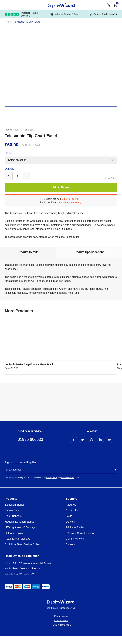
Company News (75, 547)
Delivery (70, 530)
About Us (71, 513)
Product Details (28, 259)
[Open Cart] (115, 5)
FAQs (69, 524)
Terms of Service (68, 486)
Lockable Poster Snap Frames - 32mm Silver (61, 371)
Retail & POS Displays (17, 547)
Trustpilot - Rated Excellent (21, 21)
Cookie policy (61, 629)
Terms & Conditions (61, 633)
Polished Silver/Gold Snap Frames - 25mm (96, 371)
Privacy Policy (52, 486)
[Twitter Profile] (83, 448)
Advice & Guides (75, 536)
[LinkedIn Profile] (100, 448)
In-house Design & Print (64, 21)
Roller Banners (13, 524)
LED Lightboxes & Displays (20, 536)
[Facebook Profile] (74, 448)
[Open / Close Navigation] (10, 5)
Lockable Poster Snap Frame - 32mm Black (22, 371)
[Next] (116, 72)
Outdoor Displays (15, 541)
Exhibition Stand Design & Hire (22, 552)
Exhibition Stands (15, 513)
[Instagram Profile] (91, 448)
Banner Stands (13, 518)
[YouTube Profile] (109, 448)
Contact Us (72, 518)
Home (8, 29)
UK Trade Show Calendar (80, 541)
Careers (70, 552)
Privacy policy (61, 624)
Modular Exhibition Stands (20, 530)
